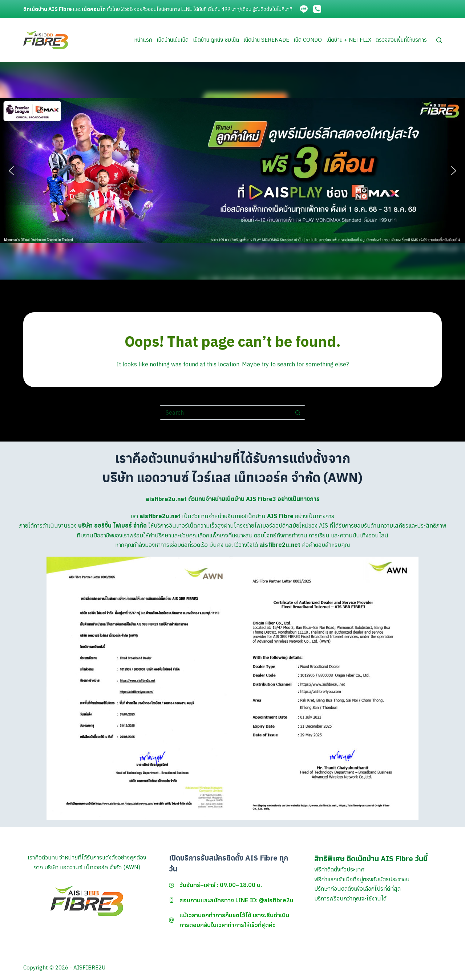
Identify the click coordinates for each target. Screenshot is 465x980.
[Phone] (317, 9)
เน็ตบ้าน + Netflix (349, 40)
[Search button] (298, 412)
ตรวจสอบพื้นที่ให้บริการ (401, 40)
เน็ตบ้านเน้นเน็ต (173, 40)
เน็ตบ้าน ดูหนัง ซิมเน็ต (216, 40)
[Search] (439, 40)
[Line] (304, 9)
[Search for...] (225, 412)
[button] (11, 171)
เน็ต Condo (308, 40)
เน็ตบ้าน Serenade (266, 40)
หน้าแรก (143, 40)
